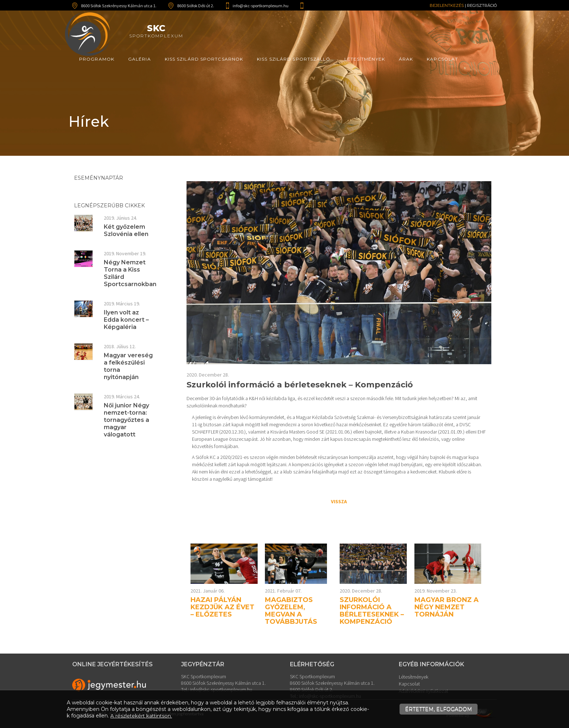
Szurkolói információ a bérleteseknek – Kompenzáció (372, 611)
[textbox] (339, 448)
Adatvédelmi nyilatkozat (423, 690)
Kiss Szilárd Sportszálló (294, 59)
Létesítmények (365, 59)
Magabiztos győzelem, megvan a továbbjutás (291, 611)
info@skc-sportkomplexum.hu (261, 6)
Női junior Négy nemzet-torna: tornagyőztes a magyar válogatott (126, 420)
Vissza (339, 501)
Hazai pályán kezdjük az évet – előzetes (222, 607)
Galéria (140, 59)
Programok (97, 59)
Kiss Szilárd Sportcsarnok (204, 59)
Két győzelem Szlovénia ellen (126, 230)
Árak (406, 59)
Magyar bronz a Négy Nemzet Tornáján (447, 607)
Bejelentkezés (447, 5)
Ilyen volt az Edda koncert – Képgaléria (126, 320)
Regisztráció (482, 5)
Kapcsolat (442, 59)
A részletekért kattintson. (142, 716)
